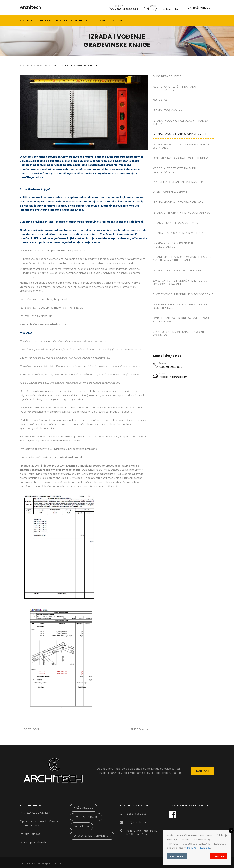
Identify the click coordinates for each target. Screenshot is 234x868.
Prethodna (30, 729)
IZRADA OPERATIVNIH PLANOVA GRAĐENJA (181, 213)
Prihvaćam (177, 856)
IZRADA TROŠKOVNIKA (167, 111)
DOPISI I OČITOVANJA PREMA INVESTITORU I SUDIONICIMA (182, 320)
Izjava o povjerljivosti (33, 842)
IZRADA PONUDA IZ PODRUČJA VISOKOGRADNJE (173, 245)
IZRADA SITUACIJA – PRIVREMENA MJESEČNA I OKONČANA (183, 146)
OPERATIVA (160, 100)
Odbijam (219, 856)
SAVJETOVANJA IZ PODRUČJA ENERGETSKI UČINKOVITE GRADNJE (180, 282)
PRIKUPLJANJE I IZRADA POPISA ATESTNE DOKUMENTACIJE (180, 306)
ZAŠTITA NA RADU (86, 817)
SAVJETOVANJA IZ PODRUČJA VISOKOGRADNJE (183, 294)
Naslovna (26, 20)
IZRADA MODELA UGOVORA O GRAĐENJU (180, 202)
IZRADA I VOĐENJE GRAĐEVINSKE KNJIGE (180, 134)
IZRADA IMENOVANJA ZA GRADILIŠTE (177, 271)
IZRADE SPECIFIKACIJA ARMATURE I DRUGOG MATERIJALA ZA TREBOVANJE (182, 259)
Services (42, 65)
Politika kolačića (30, 834)
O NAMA (102, 20)
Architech (30, 7)
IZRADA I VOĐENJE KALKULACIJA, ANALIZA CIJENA (180, 122)
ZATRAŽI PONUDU (199, 8)
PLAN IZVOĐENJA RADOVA (170, 192)
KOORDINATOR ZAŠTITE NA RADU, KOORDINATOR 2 (175, 88)
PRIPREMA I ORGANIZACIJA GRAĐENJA (178, 182)
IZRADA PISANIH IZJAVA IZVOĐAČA (175, 223)
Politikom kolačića (199, 848)
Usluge (44, 20)
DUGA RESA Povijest (167, 76)
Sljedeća (139, 729)
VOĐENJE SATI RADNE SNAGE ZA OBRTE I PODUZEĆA (180, 334)
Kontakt (118, 20)
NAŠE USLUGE (84, 808)
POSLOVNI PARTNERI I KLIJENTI (73, 20)
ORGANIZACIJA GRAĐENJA (92, 836)
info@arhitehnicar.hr (164, 9)
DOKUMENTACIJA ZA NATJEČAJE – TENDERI (181, 158)
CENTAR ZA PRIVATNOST (36, 813)
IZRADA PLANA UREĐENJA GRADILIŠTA (178, 233)
